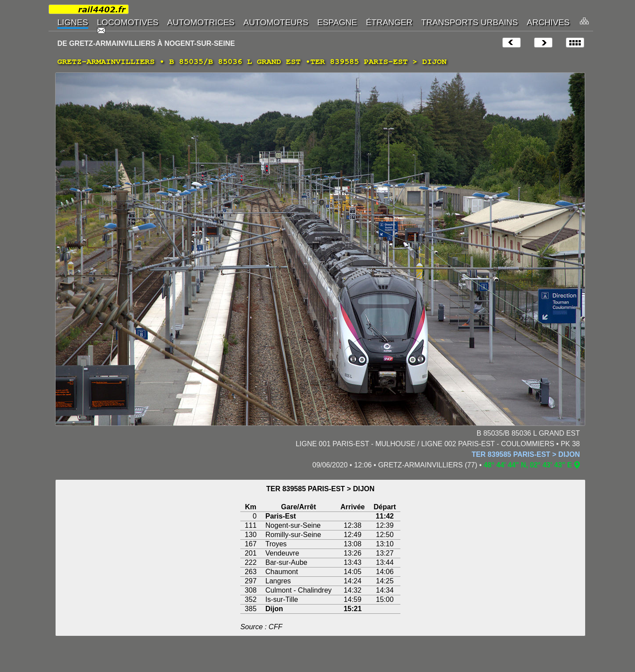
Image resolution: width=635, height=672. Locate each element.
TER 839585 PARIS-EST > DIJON (526, 454)
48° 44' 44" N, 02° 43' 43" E (528, 465)
